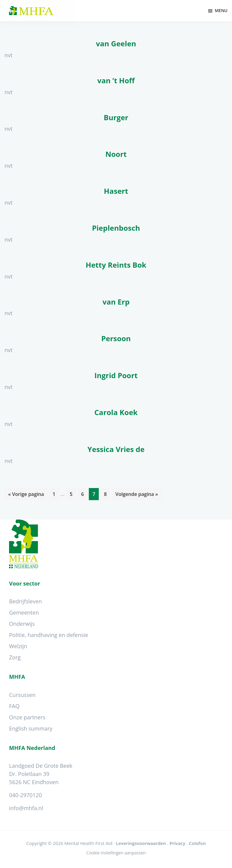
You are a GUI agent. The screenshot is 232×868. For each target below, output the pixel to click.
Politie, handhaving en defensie (49, 635)
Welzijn (18, 646)
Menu (221, 10)
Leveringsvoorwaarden (141, 843)
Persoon (116, 338)
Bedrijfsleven (26, 601)
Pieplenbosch (116, 228)
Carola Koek (116, 412)
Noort (116, 154)
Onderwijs (22, 624)
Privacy (177, 843)
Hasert (116, 191)
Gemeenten (24, 612)
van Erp (116, 302)
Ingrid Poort (116, 375)
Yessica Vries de (116, 449)
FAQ (14, 706)
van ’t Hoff (116, 80)
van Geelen (116, 43)
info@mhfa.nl (26, 808)
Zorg (15, 657)
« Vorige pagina (26, 495)
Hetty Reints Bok (116, 265)
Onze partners (27, 717)
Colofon (197, 843)
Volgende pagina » (137, 495)
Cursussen (22, 695)
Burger (116, 117)
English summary (31, 728)
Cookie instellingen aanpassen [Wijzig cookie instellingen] (116, 853)
